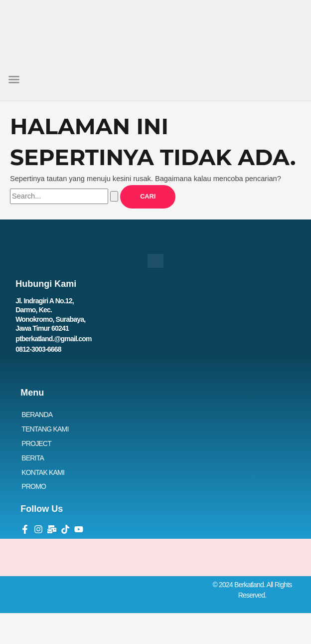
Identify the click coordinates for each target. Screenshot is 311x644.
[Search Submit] (114, 196)
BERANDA (37, 415)
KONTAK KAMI (43, 472)
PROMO (34, 486)
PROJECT (36, 443)
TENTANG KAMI (45, 429)
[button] (14, 79)
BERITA (33, 458)
